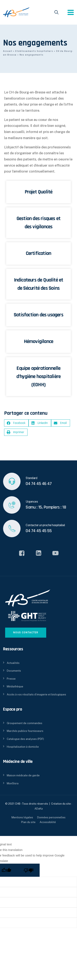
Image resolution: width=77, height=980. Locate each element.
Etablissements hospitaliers (34, 51)
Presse (11, 679)
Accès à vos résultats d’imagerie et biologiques (36, 694)
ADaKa (39, 809)
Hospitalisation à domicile (23, 747)
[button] (16, 423)
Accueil (8, 51)
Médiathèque (15, 686)
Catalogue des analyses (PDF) (25, 739)
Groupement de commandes (25, 723)
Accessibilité (48, 822)
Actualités (13, 663)
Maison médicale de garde (23, 775)
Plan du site (28, 822)
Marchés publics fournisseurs (25, 731)
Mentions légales (22, 817)
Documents (14, 671)
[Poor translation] (29, 870)
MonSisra (13, 783)
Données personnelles (51, 817)
